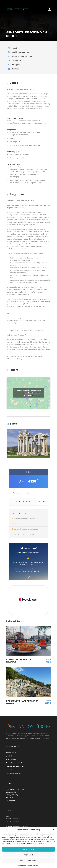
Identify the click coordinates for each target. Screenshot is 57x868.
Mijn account (11, 800)
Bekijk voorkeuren (28, 861)
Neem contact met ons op (18, 826)
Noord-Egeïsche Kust (14, 763)
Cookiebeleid (22, 865)
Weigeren (28, 855)
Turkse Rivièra (11, 770)
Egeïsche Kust (11, 753)
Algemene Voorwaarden (15, 789)
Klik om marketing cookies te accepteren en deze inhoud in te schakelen (29, 393)
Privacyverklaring (33, 865)
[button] (54, 830)
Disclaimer (10, 797)
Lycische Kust (11, 759)
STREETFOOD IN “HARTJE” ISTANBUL (19, 661)
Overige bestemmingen (15, 766)
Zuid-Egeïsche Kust (13, 773)
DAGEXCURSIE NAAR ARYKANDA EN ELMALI (22, 702)
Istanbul (9, 756)
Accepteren (28, 849)
